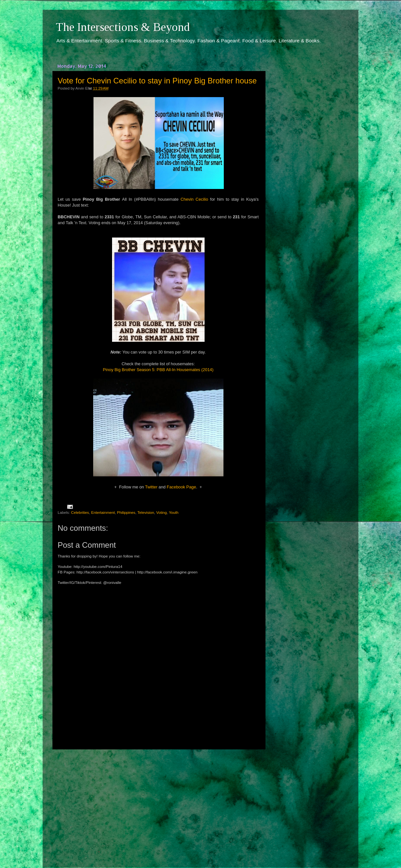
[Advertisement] (158, 803)
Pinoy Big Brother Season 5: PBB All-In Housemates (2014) (158, 370)
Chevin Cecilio (194, 199)
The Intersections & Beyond (123, 27)
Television (146, 512)
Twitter (151, 487)
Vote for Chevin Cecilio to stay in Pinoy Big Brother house (157, 81)
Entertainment (103, 512)
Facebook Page (181, 487)
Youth (173, 512)
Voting (162, 512)
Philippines (126, 512)
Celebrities (80, 512)
